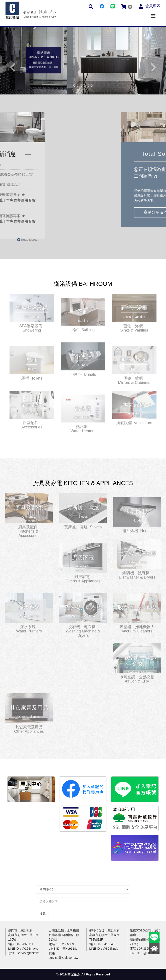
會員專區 (153, 6)
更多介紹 (32, 306)
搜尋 (43, 914)
